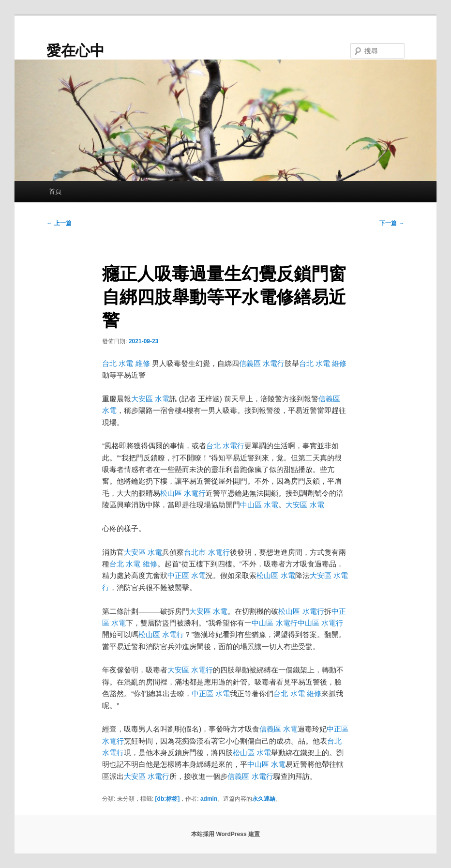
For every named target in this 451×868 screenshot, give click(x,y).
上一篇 (59, 223)
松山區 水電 (276, 575)
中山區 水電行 (274, 623)
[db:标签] (168, 799)
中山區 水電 (259, 505)
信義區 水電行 (262, 363)
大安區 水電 (150, 399)
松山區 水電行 (183, 493)
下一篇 (392, 223)
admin (209, 799)
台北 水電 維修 (126, 363)
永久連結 (264, 799)
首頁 (55, 191)
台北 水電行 (225, 446)
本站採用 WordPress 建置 (225, 834)
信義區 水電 (278, 729)
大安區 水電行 (190, 670)
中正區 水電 (187, 575)
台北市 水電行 (207, 552)
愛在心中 (75, 51)
